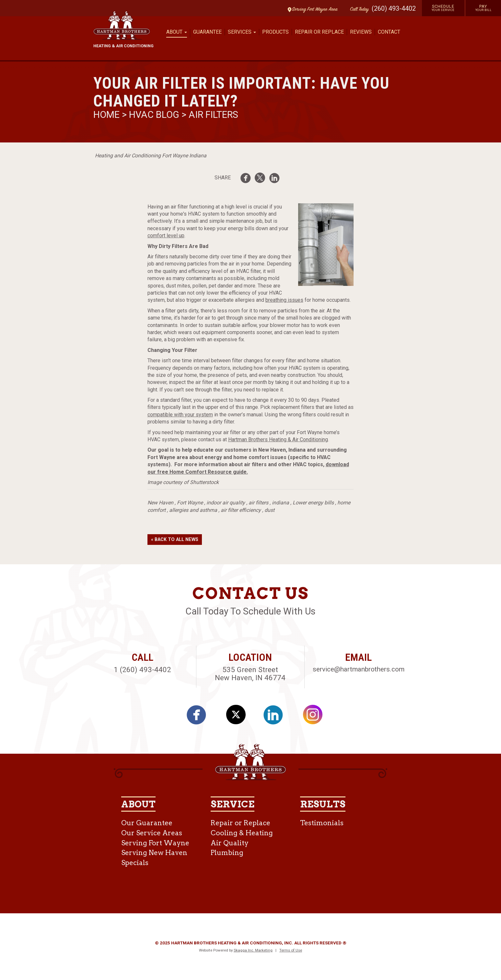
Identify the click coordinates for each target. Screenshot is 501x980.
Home (108, 115)
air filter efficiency (241, 510)
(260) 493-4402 (394, 8)
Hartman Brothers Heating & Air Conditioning (278, 439)
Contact (389, 32)
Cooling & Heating (242, 833)
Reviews (361, 32)
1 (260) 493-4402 (142, 670)
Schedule (443, 8)
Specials (135, 863)
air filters (258, 503)
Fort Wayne (190, 503)
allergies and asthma (193, 510)
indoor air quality (226, 503)
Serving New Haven (154, 853)
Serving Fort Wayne (155, 843)
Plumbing (227, 853)
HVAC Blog (154, 115)
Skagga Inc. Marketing (253, 950)
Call (358, 10)
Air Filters (213, 115)
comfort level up (166, 236)
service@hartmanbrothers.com (359, 669)
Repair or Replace (319, 32)
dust (269, 510)
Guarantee (207, 32)
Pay (484, 8)
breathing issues (284, 300)
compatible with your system (180, 415)
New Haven (160, 503)
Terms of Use (291, 950)
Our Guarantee (147, 823)
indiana (280, 503)
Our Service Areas (152, 833)
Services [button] (242, 32)
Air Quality (230, 843)
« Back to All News (175, 540)
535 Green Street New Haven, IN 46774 (250, 674)
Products (275, 32)
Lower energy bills (313, 503)
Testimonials (322, 823)
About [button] (177, 32)
